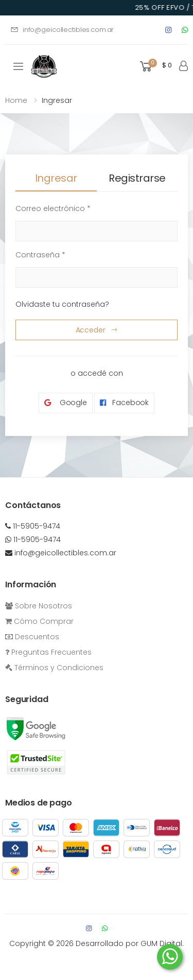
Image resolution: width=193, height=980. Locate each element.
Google (66, 403)
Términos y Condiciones (54, 668)
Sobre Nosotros (39, 606)
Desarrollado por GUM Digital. (130, 943)
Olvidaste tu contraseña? (62, 304)
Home (16, 100)
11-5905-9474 (33, 526)
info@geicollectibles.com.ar (62, 30)
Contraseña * (40, 255)
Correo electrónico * (53, 208)
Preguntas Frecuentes (48, 652)
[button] (155, 67)
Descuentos (32, 637)
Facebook (124, 403)
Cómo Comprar (39, 621)
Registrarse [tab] (137, 178)
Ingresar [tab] (56, 178)
